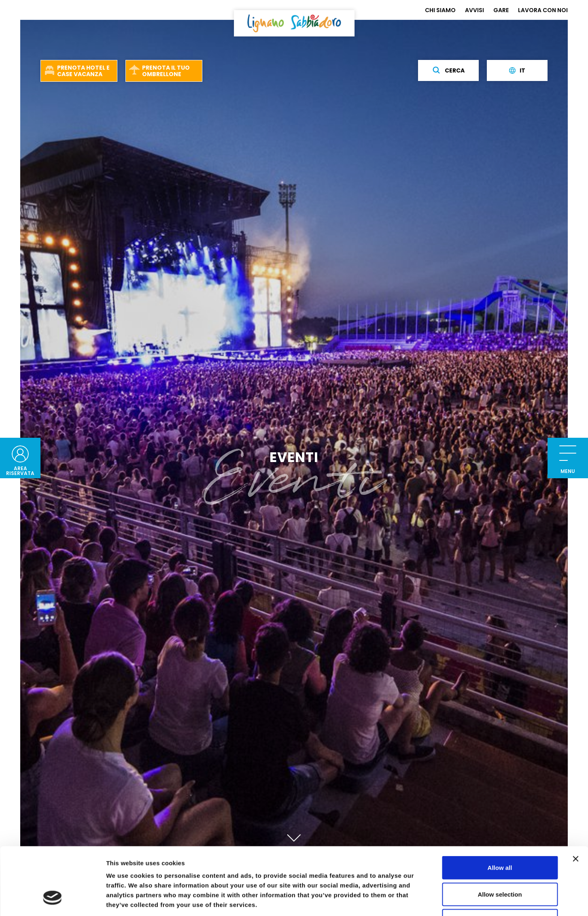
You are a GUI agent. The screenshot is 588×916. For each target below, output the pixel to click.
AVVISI (474, 10)
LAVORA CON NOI (543, 10)
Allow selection (500, 836)
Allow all (500, 810)
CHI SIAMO (440, 10)
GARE (501, 10)
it (517, 70)
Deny (500, 863)
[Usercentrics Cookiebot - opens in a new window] (52, 900)
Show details (425, 900)
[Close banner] (575, 801)
